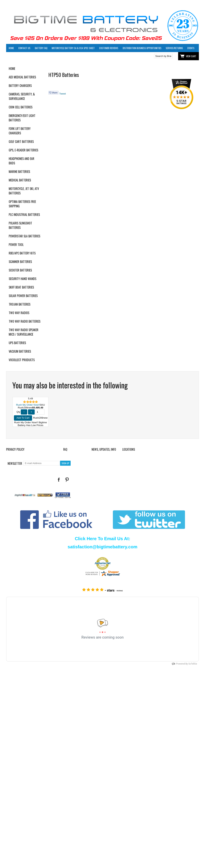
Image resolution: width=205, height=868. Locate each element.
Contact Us (24, 48)
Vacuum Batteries (20, 351)
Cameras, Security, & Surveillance (22, 96)
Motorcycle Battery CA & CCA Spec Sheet (73, 48)
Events (191, 48)
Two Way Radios (19, 313)
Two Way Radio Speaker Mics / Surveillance (24, 332)
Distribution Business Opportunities (142, 48)
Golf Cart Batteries (21, 142)
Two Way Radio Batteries (25, 321)
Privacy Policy (15, 449)
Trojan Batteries (20, 304)
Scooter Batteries (20, 270)
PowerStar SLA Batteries (24, 236)
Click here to (20, 56)
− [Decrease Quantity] (24, 412)
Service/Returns (174, 48)
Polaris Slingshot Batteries (20, 225)
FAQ (65, 449)
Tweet (62, 94)
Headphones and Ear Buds (22, 161)
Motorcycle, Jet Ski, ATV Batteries (24, 191)
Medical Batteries (20, 180)
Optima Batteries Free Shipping (22, 204)
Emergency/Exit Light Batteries (22, 118)
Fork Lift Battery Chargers (20, 131)
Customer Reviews (109, 48)
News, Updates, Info (104, 449)
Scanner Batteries (20, 262)
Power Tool (16, 245)
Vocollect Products (22, 360)
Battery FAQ (41, 48)
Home (11, 48)
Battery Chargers (20, 86)
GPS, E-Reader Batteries (23, 150)
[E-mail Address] (41, 463)
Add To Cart (23, 418)
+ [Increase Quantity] (31, 412)
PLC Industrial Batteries (24, 215)
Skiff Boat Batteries (21, 287)
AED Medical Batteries (22, 77)
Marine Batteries (19, 172)
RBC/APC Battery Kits (22, 253)
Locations (129, 449)
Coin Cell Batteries (21, 107)
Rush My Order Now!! (28, 405)
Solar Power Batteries (23, 296)
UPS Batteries (17, 343)
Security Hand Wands (23, 279)
